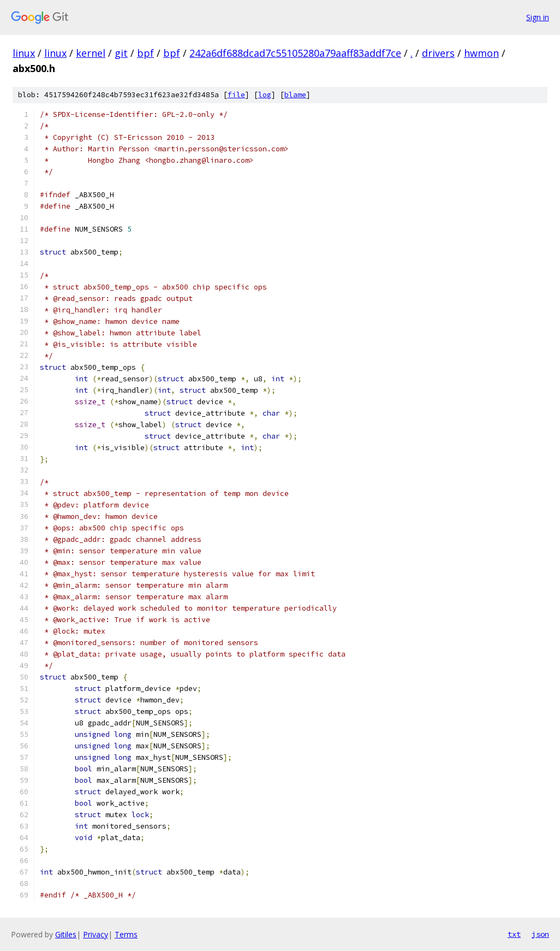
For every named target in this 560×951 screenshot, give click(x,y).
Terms (126, 934)
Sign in (538, 17)
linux (24, 53)
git (121, 53)
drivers (438, 53)
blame (295, 95)
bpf (145, 53)
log (265, 95)
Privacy (96, 934)
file (236, 95)
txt (514, 934)
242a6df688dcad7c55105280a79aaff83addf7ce (295, 53)
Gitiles (66, 934)
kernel (91, 53)
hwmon (481, 53)
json (540, 934)
